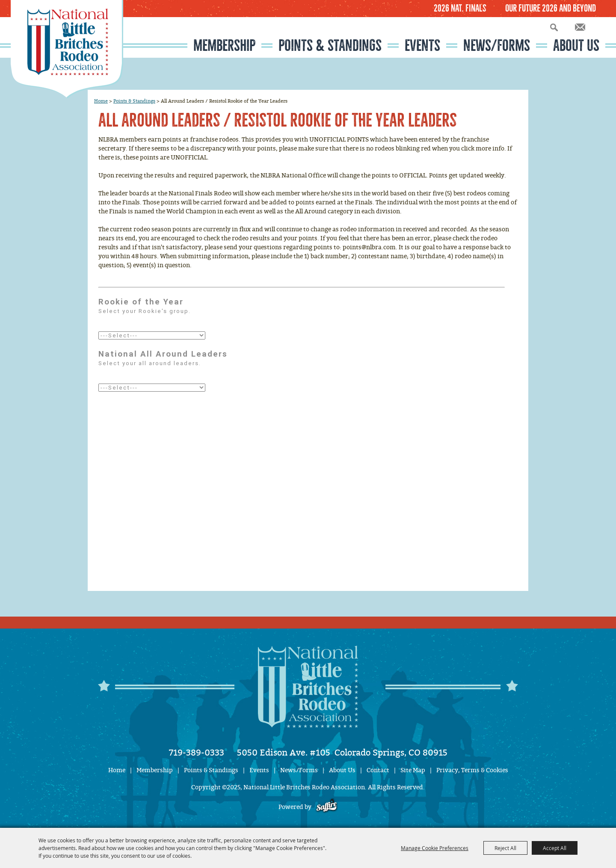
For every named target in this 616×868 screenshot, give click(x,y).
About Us (576, 46)
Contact (378, 770)
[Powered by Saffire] (327, 807)
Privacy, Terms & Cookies (472, 770)
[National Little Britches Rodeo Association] (67, 49)
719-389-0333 (197, 753)
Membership (224, 46)
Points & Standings (330, 46)
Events (422, 46)
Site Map (413, 770)
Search (554, 27)
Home (101, 101)
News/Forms (497, 46)
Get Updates (580, 27)
